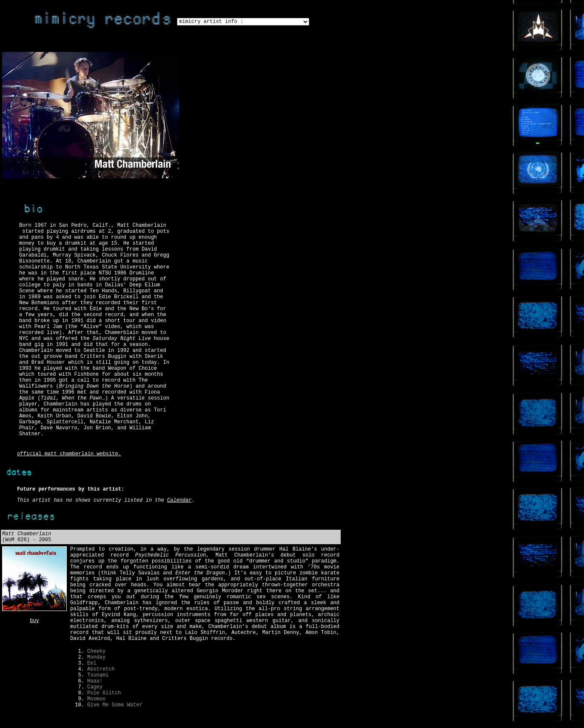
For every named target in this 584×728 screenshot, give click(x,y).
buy (34, 621)
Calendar (179, 500)
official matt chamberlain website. (69, 454)
